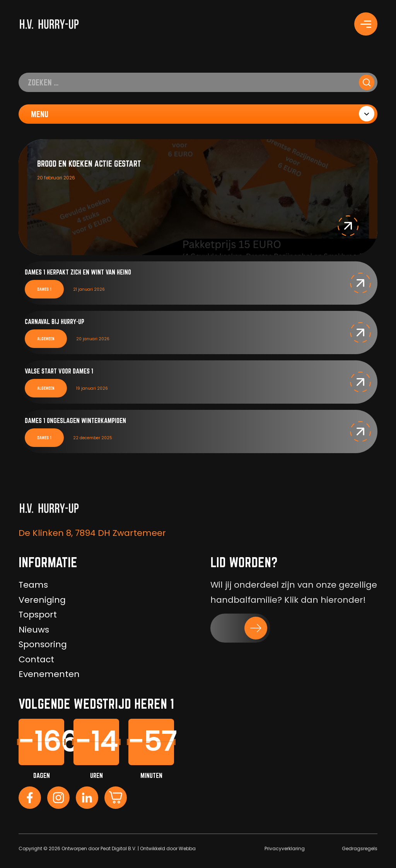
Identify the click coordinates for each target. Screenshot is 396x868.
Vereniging (42, 600)
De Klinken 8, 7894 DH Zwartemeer (92, 533)
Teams (33, 585)
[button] (348, 226)
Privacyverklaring (285, 848)
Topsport (38, 615)
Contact (36, 659)
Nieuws (34, 630)
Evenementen (49, 674)
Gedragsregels (360, 848)
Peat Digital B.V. (119, 848)
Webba (187, 848)
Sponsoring (43, 644)
